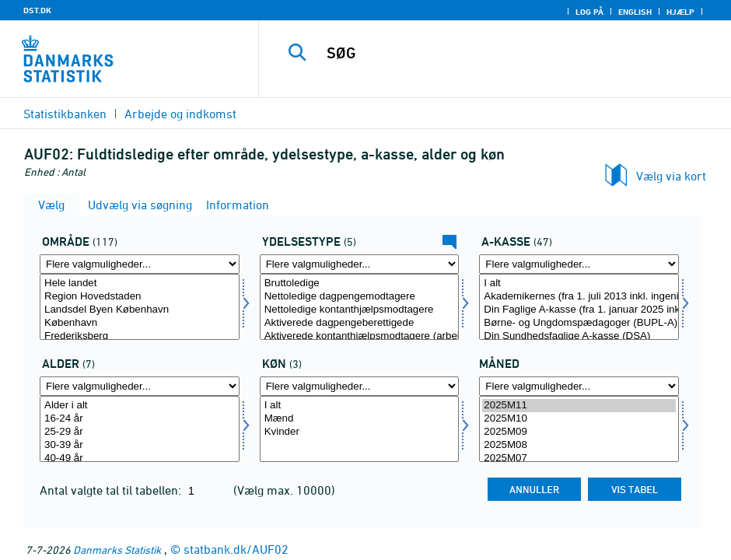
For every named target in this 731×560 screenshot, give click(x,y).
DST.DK (37, 10)
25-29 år (140, 432)
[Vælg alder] (140, 429)
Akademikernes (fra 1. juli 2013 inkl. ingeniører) (579, 297)
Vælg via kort (671, 176)
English (635, 12)
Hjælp (680, 12)
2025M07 (579, 458)
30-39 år (140, 445)
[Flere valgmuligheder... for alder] (140, 386)
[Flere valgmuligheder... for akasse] (579, 264)
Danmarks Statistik (117, 549)
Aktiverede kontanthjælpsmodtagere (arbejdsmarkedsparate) (360, 336)
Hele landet (140, 283)
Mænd (360, 419)
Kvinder (360, 432)
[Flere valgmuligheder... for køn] (360, 386)
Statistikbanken (65, 114)
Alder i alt (140, 406)
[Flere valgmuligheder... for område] (140, 264)
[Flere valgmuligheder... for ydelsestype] (360, 264)
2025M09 (579, 432)
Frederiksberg (140, 336)
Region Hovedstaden (140, 297)
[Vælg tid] (579, 429)
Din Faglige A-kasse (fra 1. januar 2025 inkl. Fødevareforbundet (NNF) (579, 310)
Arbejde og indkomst (180, 114)
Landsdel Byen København (140, 310)
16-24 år (140, 419)
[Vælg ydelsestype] (360, 307)
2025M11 (579, 406)
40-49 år (140, 458)
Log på (589, 12)
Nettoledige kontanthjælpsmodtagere (360, 310)
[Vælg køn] (360, 429)
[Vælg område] (140, 307)
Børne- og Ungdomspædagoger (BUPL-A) (579, 323)
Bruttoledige (360, 283)
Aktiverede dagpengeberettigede (360, 323)
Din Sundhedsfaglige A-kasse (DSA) (579, 336)
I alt (579, 283)
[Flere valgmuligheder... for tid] (579, 386)
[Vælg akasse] (579, 307)
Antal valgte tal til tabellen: (112, 490)
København (140, 323)
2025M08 (579, 445)
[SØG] (507, 53)
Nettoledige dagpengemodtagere (360, 297)
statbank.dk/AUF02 (236, 549)
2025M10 (579, 419)
